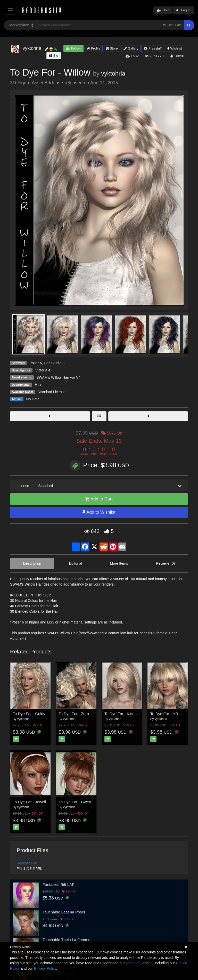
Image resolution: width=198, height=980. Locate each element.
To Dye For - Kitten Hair (125, 714)
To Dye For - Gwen (75, 802)
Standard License (51, 392)
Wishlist (175, 48)
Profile (94, 48)
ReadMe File (27, 863)
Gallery (131, 48)
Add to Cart (99, 499)
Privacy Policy (45, 968)
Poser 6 (36, 363)
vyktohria (113, 74)
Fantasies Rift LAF (58, 884)
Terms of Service (139, 963)
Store (112, 48)
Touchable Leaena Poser (64, 912)
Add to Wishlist (99, 512)
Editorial (76, 563)
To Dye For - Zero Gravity (80, 714)
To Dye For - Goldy (29, 714)
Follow (73, 48)
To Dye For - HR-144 (168, 714)
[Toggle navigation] (10, 10)
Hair (38, 385)
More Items (119, 563)
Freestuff (153, 48)
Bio (54, 56)
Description (32, 563)
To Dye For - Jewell (29, 802)
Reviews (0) (166, 563)
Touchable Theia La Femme (67, 940)
